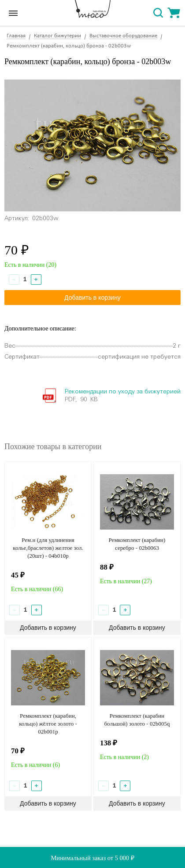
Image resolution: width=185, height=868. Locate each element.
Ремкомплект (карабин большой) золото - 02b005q (137, 720)
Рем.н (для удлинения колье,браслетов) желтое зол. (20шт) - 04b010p (48, 548)
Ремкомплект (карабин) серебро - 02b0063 (137, 544)
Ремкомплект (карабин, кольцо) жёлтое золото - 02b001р (48, 724)
